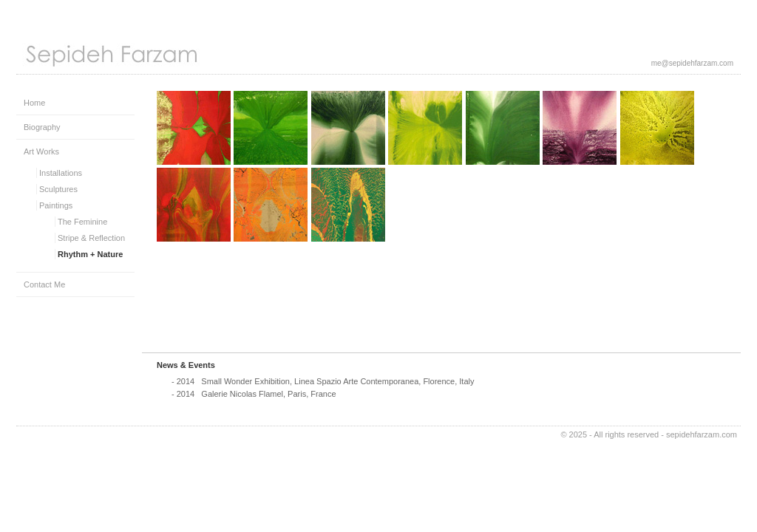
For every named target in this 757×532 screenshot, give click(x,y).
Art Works (41, 151)
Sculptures (58, 189)
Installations (61, 173)
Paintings (56, 205)
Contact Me (44, 284)
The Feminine (82, 222)
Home (34, 103)
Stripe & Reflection (91, 238)
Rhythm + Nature (90, 254)
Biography (42, 127)
